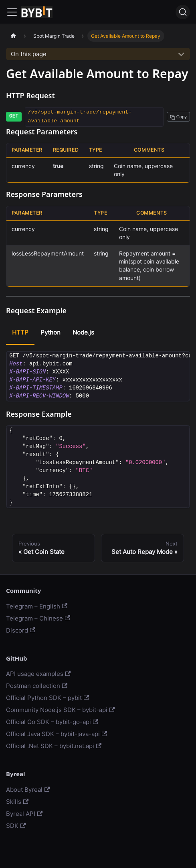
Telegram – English (37, 606)
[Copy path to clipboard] (178, 117)
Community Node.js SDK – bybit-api (60, 710)
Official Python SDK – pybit (47, 698)
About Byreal (28, 790)
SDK (16, 826)
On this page (29, 54)
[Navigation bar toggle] (12, 12)
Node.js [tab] (83, 332)
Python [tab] (51, 332)
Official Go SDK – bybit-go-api (52, 722)
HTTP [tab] (20, 332)
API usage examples (38, 674)
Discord (21, 630)
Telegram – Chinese (38, 618)
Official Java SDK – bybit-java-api (57, 734)
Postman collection (37, 686)
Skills (17, 802)
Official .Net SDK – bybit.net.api (54, 746)
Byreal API (24, 814)
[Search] (183, 12)
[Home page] (13, 36)
